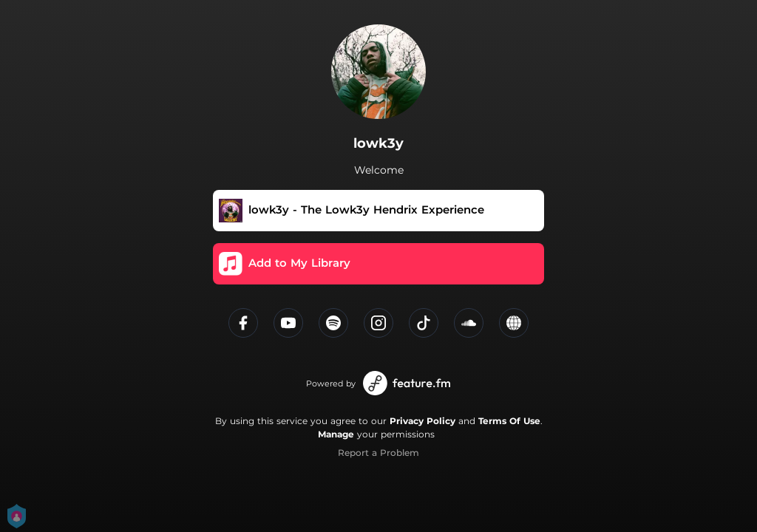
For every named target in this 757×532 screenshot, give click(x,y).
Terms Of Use (509, 421)
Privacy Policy (422, 421)
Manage (336, 434)
